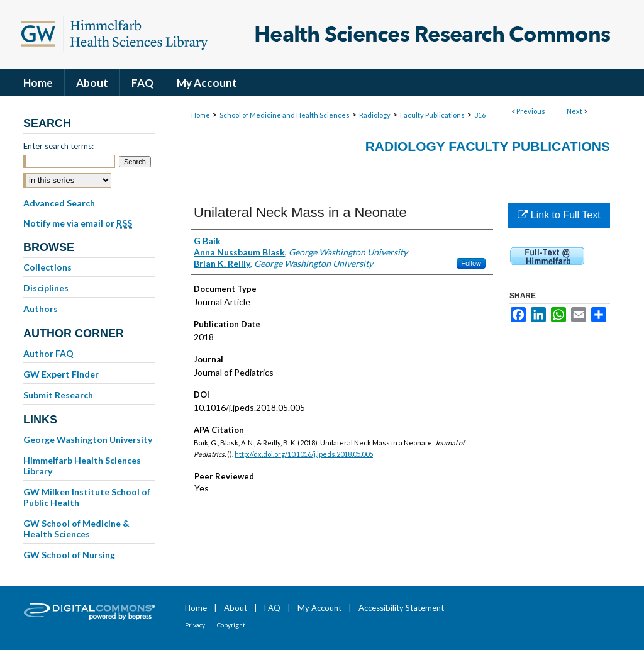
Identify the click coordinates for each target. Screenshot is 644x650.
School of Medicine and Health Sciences (285, 115)
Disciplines (46, 288)
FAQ (272, 608)
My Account (319, 608)
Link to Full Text (559, 215)
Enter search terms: (58, 146)
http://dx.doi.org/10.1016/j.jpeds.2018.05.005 (304, 454)
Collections (47, 267)
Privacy (195, 625)
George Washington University (88, 440)
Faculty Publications (432, 115)
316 (480, 115)
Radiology (375, 115)
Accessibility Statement (401, 608)
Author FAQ (48, 353)
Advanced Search (59, 203)
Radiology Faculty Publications (488, 146)
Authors (41, 309)
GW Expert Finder (61, 374)
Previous (531, 111)
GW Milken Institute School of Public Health (87, 497)
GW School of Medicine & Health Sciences (76, 529)
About (236, 608)
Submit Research (58, 395)
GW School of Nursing (69, 555)
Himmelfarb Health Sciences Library (82, 466)
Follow (471, 263)
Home (201, 115)
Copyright (231, 625)
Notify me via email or (78, 223)
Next (575, 111)
